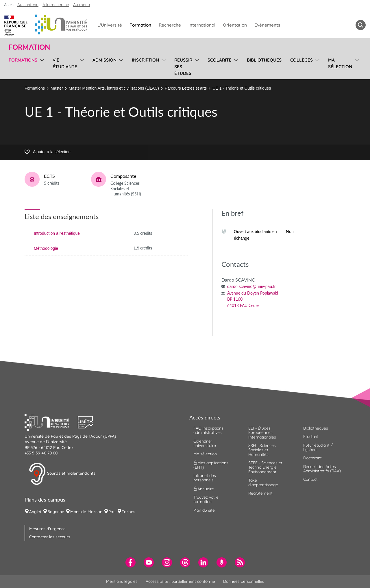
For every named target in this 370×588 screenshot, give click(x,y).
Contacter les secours (50, 537)
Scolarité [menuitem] (220, 60)
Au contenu (28, 5)
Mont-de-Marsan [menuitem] (86, 512)
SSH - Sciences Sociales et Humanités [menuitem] (262, 450)
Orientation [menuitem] (235, 25)
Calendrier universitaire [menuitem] (205, 443)
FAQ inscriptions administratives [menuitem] (208, 430)
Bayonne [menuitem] (56, 512)
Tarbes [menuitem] (128, 512)
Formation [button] (29, 47)
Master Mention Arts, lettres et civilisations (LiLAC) (114, 88)
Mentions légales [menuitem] (122, 581)
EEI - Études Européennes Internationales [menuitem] (262, 433)
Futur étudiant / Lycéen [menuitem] (318, 447)
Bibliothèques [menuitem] (264, 60)
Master (57, 88)
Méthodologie (46, 248)
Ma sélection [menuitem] (340, 63)
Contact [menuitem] (310, 479)
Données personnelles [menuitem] (244, 581)
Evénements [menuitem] (267, 25)
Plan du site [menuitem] (204, 510)
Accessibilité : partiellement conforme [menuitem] (180, 581)
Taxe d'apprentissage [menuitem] (263, 482)
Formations (35, 88)
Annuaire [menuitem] (204, 489)
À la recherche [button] (56, 5)
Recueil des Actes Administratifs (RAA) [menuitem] (322, 469)
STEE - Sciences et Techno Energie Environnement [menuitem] (265, 467)
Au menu (82, 5)
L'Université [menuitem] (110, 25)
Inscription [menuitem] (145, 60)
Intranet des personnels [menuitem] (205, 478)
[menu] (41, 66)
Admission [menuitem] (104, 60)
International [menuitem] (202, 25)
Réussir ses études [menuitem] (183, 67)
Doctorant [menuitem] (312, 458)
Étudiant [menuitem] (311, 437)
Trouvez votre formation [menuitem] (206, 499)
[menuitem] (131, 562)
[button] (51, 421)
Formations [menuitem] (23, 60)
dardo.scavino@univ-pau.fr (251, 286)
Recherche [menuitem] (170, 25)
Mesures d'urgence (47, 529)
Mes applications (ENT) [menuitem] (211, 465)
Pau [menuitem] (112, 512)
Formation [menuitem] (140, 25)
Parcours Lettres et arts (186, 88)
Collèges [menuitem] (301, 60)
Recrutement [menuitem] (260, 493)
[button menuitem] (361, 25)
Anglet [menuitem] (35, 512)
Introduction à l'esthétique (57, 233)
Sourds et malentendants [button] (62, 474)
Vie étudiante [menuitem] (65, 63)
